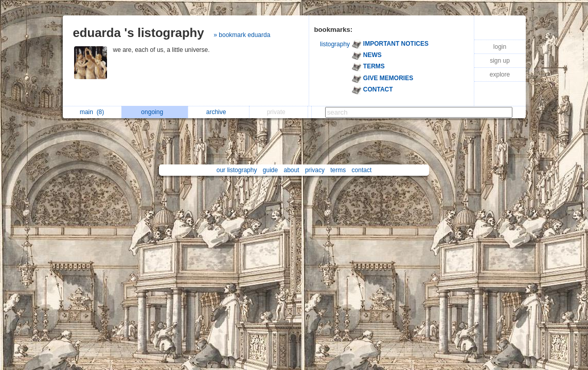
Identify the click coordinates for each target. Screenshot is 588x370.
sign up (500, 61)
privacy (315, 170)
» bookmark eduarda (242, 35)
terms (338, 170)
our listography (237, 170)
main (92, 112)
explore (500, 75)
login (500, 47)
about (292, 170)
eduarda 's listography (139, 33)
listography (335, 44)
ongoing (155, 112)
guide (270, 170)
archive (219, 112)
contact (362, 170)
